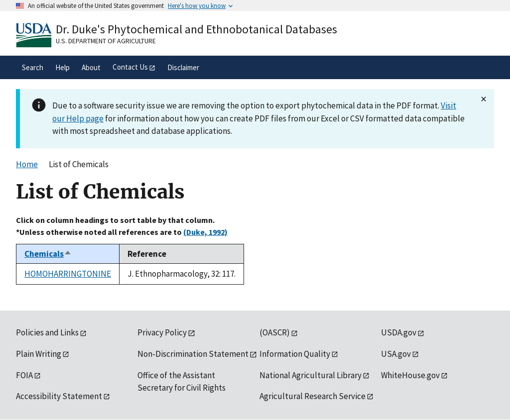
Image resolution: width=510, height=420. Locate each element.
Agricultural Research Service (313, 396)
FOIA (24, 375)
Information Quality (295, 354)
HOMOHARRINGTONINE (68, 274)
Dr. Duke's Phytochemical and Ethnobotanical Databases (196, 29)
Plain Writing (39, 354)
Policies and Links (47, 332)
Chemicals (48, 254)
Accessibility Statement (59, 396)
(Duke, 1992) (205, 232)
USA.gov (396, 354)
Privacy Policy (162, 332)
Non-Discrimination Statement (193, 354)
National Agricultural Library (311, 375)
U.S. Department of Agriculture (106, 41)
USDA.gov (399, 332)
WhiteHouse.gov (410, 375)
